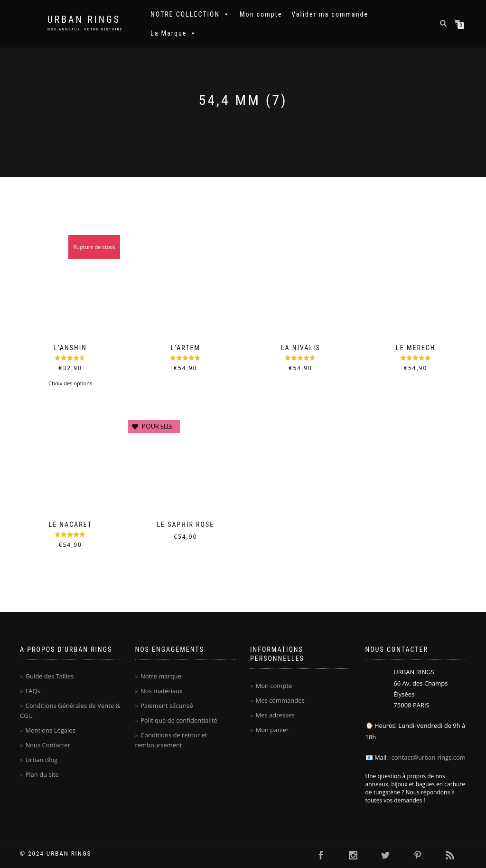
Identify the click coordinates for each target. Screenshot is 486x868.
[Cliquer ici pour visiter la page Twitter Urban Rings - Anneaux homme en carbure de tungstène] (385, 856)
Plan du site (42, 774)
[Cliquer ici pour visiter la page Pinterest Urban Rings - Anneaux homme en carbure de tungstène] (418, 856)
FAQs (33, 691)
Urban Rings (84, 20)
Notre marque (161, 676)
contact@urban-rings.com (429, 757)
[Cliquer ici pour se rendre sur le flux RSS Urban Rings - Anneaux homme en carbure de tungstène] (450, 856)
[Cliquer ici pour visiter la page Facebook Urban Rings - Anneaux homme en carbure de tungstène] (321, 856)
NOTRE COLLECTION (190, 14)
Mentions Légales (50, 730)
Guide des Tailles (49, 676)
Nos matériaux (162, 691)
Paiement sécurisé (167, 706)
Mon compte (261, 14)
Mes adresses (275, 715)
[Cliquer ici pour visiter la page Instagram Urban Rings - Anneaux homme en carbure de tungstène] (353, 856)
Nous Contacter (47, 745)
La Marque (174, 33)
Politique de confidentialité (179, 720)
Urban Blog (41, 760)
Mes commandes (280, 700)
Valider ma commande (330, 14)
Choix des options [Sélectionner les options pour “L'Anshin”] (70, 383)
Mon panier (272, 730)
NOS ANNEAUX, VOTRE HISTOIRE (85, 29)
